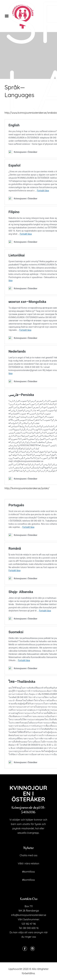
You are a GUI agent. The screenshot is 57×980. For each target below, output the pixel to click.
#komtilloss (29, 872)
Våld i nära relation (28, 863)
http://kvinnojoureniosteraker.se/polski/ (27, 488)
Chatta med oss (28, 855)
